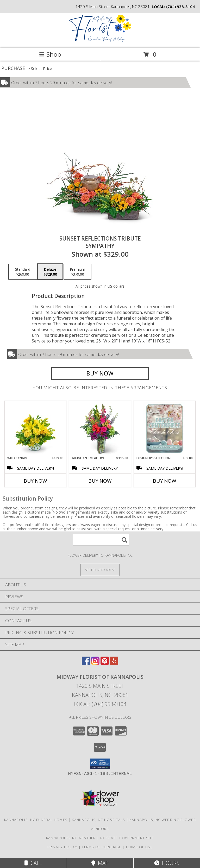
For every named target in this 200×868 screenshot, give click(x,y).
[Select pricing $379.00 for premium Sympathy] (77, 272)
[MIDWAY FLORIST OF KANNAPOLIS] (100, 41)
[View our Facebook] (86, 663)
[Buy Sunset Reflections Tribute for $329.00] (100, 373)
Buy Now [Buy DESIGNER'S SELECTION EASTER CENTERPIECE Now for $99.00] (165, 481)
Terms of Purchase (101, 847)
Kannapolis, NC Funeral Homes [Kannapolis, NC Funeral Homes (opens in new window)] (36, 820)
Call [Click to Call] (33, 863)
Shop (50, 54)
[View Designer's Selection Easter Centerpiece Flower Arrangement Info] (165, 429)
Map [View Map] (100, 863)
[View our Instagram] (95, 663)
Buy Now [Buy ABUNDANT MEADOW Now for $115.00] (100, 481)
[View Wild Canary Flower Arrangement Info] (36, 429)
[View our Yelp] (114, 663)
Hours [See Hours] (167, 863)
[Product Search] (101, 540)
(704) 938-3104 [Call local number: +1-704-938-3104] (180, 7)
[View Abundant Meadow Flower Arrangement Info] (100, 429)
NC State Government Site (127, 838)
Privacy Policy (62, 847)
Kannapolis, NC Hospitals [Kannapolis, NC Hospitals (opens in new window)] (98, 820)
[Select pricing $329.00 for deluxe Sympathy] (50, 272)
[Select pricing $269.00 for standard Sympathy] (23, 272)
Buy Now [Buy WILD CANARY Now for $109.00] (35, 481)
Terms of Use (139, 847)
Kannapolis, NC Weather (71, 838)
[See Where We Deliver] (100, 570)
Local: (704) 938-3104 (100, 704)
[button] (100, 764)
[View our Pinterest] (105, 663)
